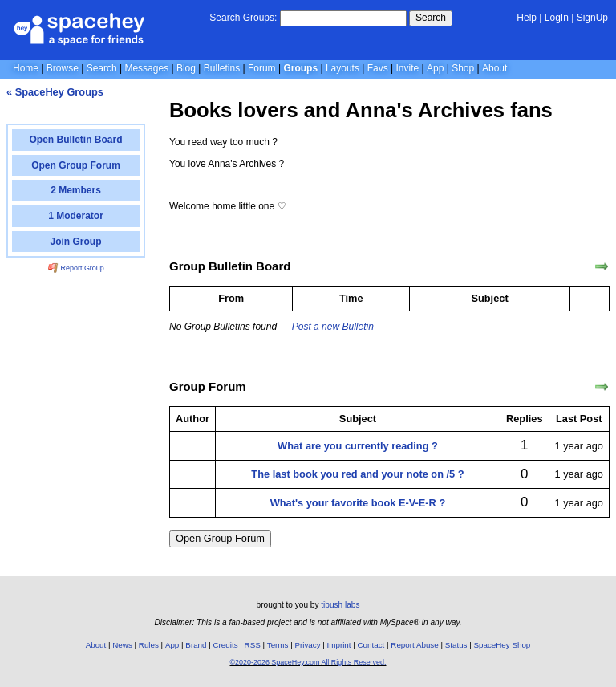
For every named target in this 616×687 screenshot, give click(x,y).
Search (431, 18)
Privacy (307, 645)
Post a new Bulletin (333, 327)
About (494, 68)
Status (456, 645)
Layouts (342, 68)
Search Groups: (243, 18)
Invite (408, 68)
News (122, 645)
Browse (63, 68)
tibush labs (340, 605)
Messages (146, 68)
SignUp (592, 18)
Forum (262, 68)
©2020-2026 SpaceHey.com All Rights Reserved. (308, 662)
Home (26, 68)
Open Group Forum (220, 538)
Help (527, 18)
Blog (186, 68)
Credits (226, 645)
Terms (278, 645)
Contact (371, 645)
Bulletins (222, 68)
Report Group (76, 268)
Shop (463, 68)
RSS (253, 645)
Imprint (339, 645)
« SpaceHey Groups (55, 92)
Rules (149, 645)
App (435, 68)
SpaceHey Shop (503, 645)
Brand (196, 645)
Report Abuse (414, 645)
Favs (378, 68)
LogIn (557, 18)
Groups (300, 68)
